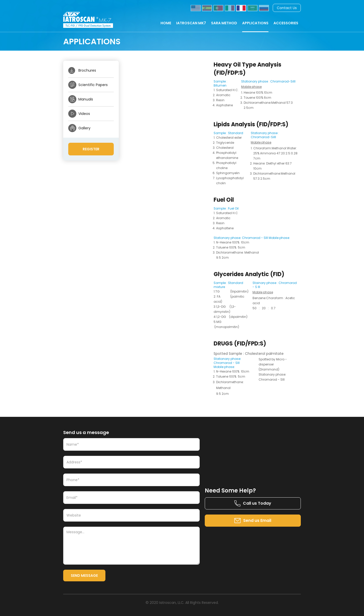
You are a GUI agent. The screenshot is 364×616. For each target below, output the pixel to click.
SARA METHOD (224, 23)
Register (91, 149)
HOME (166, 23)
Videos (84, 114)
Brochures (87, 70)
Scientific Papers (93, 85)
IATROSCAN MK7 (191, 23)
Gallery (84, 128)
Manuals (86, 99)
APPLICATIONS (255, 23)
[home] (93, 20)
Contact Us (287, 8)
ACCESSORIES (286, 23)
